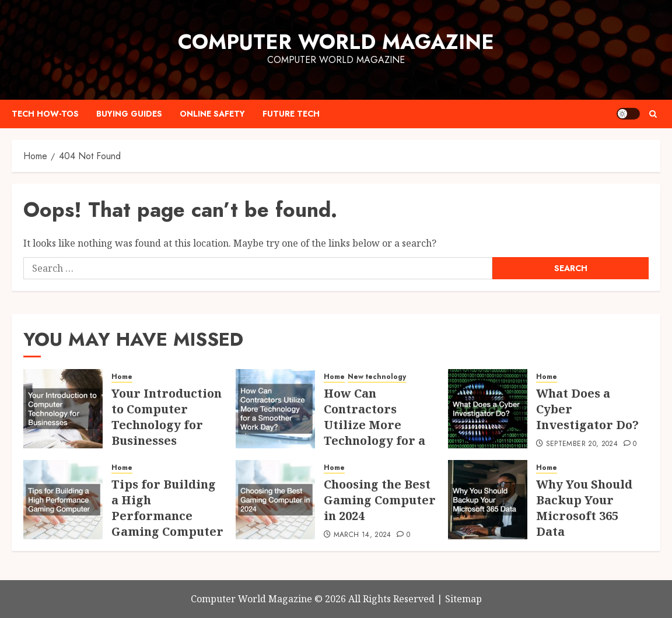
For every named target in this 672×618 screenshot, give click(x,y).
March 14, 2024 (363, 535)
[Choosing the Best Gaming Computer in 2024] (275, 500)
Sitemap (463, 599)
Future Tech (291, 114)
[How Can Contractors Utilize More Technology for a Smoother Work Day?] (275, 409)
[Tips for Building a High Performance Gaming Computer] (63, 500)
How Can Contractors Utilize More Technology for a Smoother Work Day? (374, 433)
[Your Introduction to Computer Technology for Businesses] (63, 409)
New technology (377, 377)
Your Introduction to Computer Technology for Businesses (167, 417)
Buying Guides (129, 114)
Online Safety (212, 114)
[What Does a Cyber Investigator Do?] (488, 409)
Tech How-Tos (45, 114)
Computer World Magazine (336, 42)
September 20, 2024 (582, 444)
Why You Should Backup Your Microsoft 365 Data (584, 508)
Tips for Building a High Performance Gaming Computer (167, 508)
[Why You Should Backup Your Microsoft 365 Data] (488, 500)
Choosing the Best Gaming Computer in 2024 (380, 500)
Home (122, 377)
